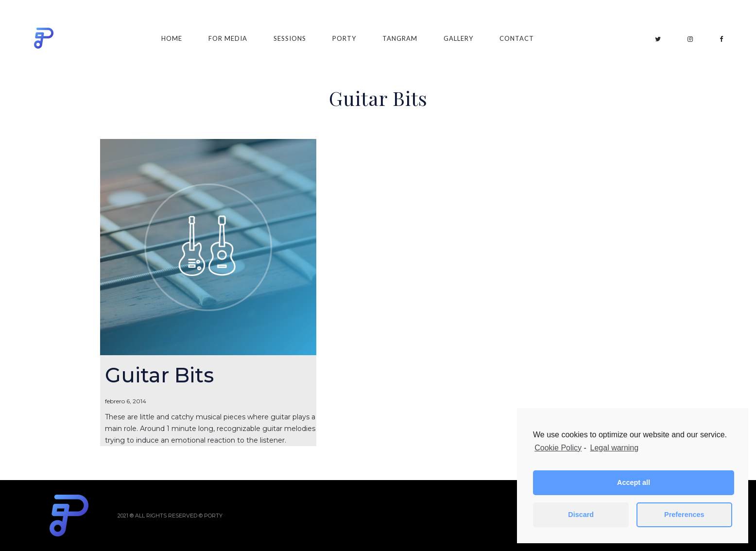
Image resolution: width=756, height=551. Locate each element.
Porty (344, 38)
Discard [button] (581, 515)
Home (172, 38)
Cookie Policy (558, 448)
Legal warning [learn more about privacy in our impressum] (615, 448)
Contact (517, 38)
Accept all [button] (634, 482)
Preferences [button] (684, 515)
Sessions (290, 38)
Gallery (458, 38)
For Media (228, 38)
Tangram (400, 38)
